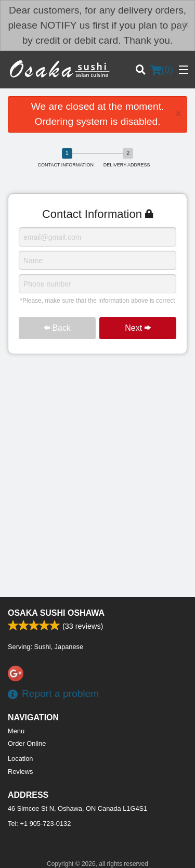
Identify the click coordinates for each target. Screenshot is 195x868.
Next (138, 328)
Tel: (39, 824)
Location (20, 759)
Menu (16, 731)
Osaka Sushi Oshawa (56, 613)
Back (57, 328)
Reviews (20, 772)
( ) (162, 70)
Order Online (27, 743)
